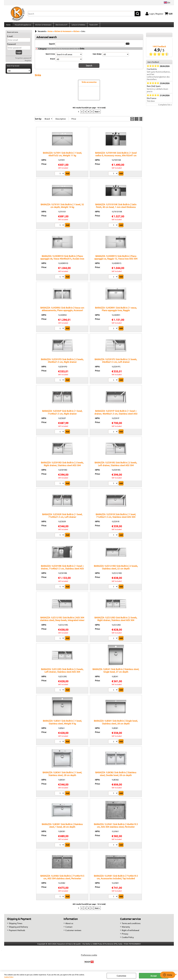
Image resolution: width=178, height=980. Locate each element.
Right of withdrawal (131, 932)
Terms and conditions (131, 925)
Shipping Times (16, 925)
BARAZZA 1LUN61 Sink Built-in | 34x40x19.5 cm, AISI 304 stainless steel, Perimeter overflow (116, 828)
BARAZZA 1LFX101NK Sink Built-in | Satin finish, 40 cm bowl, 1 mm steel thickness (116, 207)
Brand (52, 60)
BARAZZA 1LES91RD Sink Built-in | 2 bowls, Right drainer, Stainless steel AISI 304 (62, 465)
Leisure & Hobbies (78, 25)
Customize (121, 976)
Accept (154, 976)
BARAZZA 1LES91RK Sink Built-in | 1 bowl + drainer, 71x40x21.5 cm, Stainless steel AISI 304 (62, 570)
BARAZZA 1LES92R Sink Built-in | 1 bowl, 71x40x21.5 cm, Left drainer (62, 517)
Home (8, 25)
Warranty (126, 928)
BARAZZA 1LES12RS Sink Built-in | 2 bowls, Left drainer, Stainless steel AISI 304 (62, 672)
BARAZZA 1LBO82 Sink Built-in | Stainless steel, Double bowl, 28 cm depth (116, 775)
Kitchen (75, 50)
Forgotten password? (23, 60)
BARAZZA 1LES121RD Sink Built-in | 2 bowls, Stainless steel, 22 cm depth (116, 569)
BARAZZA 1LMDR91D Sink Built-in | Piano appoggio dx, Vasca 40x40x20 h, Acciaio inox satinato (62, 260)
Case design (97, 55)
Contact (69, 928)
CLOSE (176, 974)
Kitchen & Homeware (43, 25)
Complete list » (165, 106)
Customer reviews (73, 932)
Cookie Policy (9, 977)
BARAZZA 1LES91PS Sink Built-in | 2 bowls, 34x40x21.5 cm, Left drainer (116, 362)
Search (52, 45)
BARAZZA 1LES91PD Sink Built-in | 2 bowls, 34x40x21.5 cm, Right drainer (62, 362)
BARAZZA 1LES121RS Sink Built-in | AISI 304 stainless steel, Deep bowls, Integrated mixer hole (62, 622)
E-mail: (10, 38)
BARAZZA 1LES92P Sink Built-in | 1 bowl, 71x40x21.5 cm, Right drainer (62, 414)
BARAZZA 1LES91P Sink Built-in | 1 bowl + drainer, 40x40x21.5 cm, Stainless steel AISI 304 (116, 415)
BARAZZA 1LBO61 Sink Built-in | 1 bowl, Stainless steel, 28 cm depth (62, 775)
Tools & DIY (93, 25)
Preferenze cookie (89, 956)
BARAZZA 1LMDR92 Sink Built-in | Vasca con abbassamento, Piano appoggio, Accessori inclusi (62, 312)
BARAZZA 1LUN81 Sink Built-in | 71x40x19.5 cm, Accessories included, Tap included (116, 878)
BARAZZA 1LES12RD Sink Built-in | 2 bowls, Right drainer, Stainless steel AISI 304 (116, 620)
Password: (11, 46)
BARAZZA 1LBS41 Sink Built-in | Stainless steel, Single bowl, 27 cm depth (116, 672)
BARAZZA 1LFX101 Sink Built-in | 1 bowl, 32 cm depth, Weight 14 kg (62, 207)
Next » (97, 113)
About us (69, 925)
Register (28, 62)
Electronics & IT (61, 25)
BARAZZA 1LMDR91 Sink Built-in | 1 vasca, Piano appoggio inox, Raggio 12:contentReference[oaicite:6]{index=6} (116, 312)
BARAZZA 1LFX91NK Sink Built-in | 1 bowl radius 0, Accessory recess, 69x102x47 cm (116, 155)
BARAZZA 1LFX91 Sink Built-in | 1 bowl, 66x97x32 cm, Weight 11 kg (62, 155)
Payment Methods (17, 932)
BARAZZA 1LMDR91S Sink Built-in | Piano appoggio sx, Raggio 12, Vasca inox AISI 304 (116, 259)
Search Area (50, 55)
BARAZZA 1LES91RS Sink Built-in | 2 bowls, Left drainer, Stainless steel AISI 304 (116, 465)
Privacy (125, 935)
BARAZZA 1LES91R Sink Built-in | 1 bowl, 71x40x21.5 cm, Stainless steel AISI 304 (116, 517)
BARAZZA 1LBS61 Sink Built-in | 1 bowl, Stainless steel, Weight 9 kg (62, 723)
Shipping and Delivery (18, 928)
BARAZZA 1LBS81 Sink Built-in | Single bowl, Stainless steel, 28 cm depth (116, 723)
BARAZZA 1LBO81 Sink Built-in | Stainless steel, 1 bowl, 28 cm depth (62, 827)
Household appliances (23, 25)
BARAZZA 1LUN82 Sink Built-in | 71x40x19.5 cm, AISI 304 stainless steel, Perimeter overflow (62, 880)
